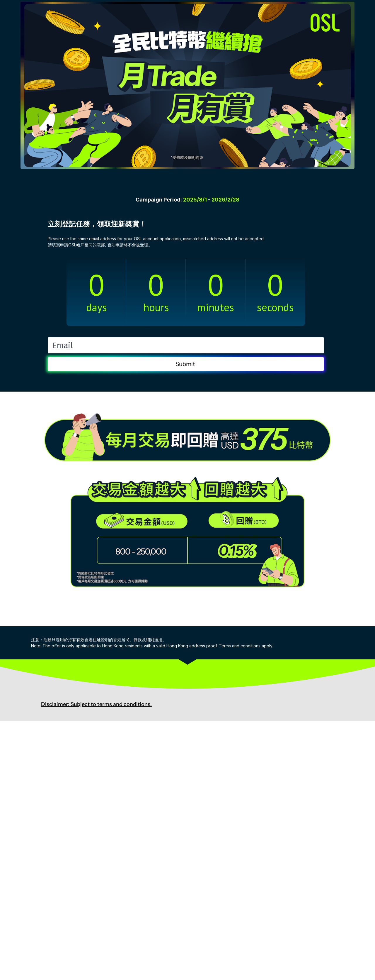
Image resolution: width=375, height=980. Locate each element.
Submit (186, 364)
